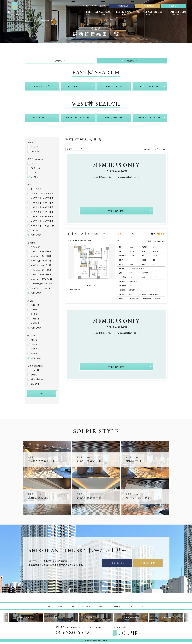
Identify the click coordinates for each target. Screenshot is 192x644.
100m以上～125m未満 (42, 285)
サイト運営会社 (99, 6)
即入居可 (35, 385)
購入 (149, 565)
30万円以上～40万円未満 (42, 200)
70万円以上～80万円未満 (42, 218)
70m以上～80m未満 (41, 271)
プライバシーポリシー (138, 608)
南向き (34, 351)
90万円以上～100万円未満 (43, 227)
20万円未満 (36, 191)
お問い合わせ (103, 608)
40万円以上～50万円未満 (42, 204)
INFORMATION (119, 608)
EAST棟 (35, 148)
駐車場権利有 (37, 381)
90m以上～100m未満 (42, 281)
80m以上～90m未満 (41, 276)
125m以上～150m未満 (42, 290)
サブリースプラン (61, 619)
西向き (34, 355)
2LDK (34, 174)
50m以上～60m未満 (41, 262)
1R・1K (34, 165)
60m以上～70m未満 (41, 267)
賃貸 (118, 565)
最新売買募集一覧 (131, 619)
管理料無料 (166, 619)
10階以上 (35, 311)
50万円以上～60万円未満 (42, 209)
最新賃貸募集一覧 (26, 619)
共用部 (60, 608)
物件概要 (85, 6)
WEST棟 (35, 153)
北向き (34, 341)
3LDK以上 (36, 179)
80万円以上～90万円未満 (42, 223)
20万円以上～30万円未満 (42, 195)
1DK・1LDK (36, 170)
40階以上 (35, 325)
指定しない (36, 237)
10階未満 (35, 307)
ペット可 (35, 372)
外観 (49, 608)
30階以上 (35, 320)
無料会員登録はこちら (116, 212)
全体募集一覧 (60, 62)
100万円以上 (37, 232)
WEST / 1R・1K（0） (42, 119)
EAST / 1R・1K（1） (42, 88)
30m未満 (36, 249)
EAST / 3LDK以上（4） (150, 88)
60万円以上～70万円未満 (42, 214)
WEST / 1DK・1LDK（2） (78, 119)
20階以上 (35, 316)
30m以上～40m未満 (41, 253)
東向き (34, 346)
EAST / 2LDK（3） (114, 88)
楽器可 (34, 376)
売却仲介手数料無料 (96, 619)
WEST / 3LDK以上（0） (150, 119)
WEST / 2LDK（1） (114, 119)
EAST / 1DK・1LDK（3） (78, 88)
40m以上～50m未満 (41, 258)
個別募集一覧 (132, 62)
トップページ (29, 21)
